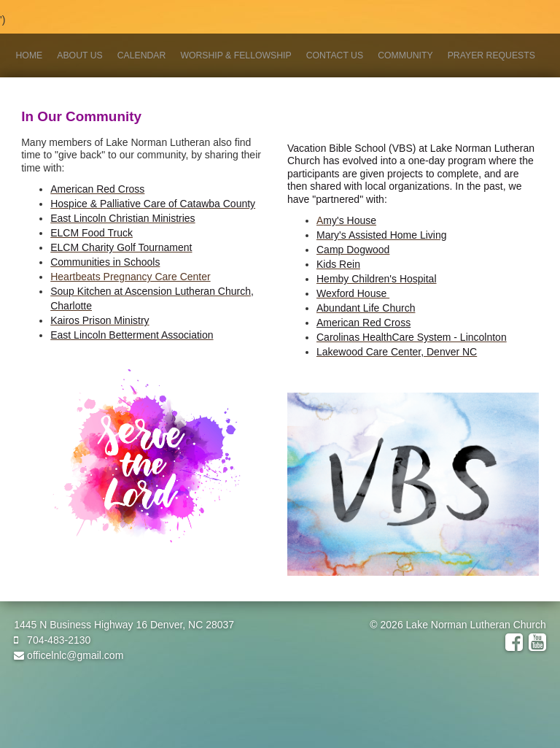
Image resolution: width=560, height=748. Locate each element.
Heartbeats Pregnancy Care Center (130, 277)
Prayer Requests (491, 55)
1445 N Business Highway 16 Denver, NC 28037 (124, 625)
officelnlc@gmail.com (69, 655)
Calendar (142, 55)
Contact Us (335, 55)
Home (30, 55)
